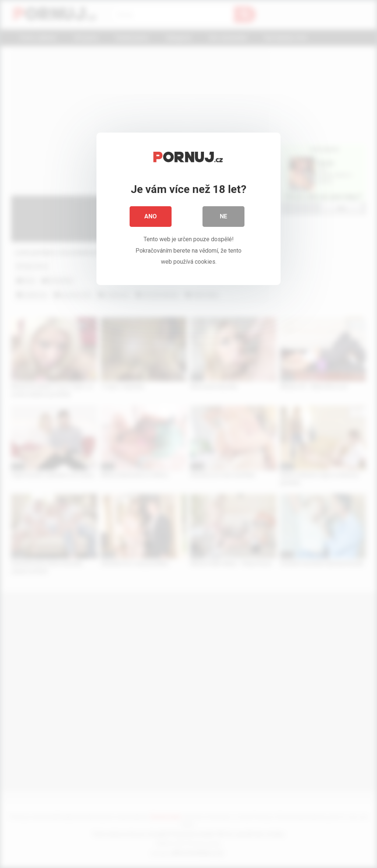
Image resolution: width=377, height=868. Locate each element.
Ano (151, 217)
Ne (223, 217)
